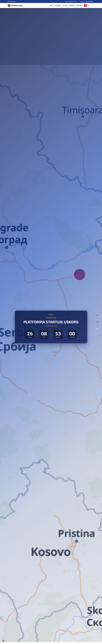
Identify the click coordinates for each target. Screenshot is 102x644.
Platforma (58, 5)
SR (85, 6)
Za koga (65, 5)
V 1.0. (92, 5)
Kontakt (79, 5)
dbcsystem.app (11, 1)
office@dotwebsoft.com (71, 1)
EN (88, 6)
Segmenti (72, 5)
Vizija (51, 5)
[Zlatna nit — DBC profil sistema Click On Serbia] (3, 641)
